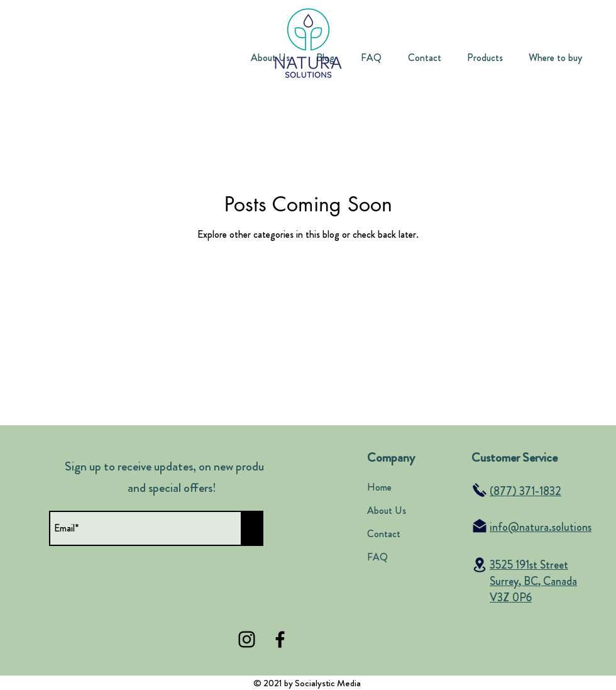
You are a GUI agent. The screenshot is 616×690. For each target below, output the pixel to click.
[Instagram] (247, 639)
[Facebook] (280, 639)
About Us (387, 510)
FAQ (377, 557)
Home (379, 487)
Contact (384, 534)
